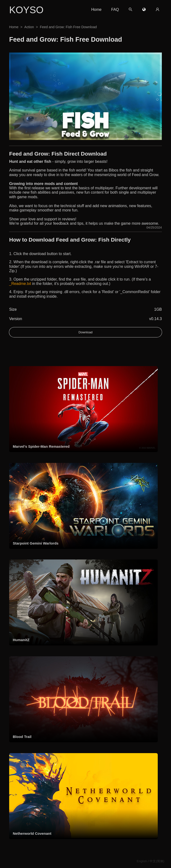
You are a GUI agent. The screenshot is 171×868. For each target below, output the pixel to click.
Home (96, 10)
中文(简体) (157, 861)
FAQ (115, 10)
